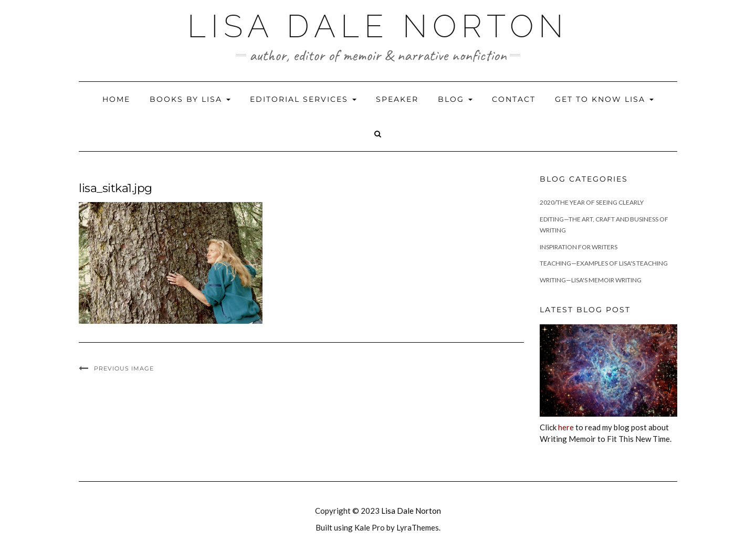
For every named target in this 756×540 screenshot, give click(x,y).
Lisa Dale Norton (378, 26)
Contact (514, 99)
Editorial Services (303, 99)
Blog (455, 99)
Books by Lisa (190, 99)
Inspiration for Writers (579, 247)
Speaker (397, 99)
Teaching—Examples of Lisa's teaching (604, 263)
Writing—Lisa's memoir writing (591, 280)
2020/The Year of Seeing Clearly (592, 202)
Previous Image (124, 368)
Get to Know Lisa (604, 99)
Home (116, 99)
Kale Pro (370, 527)
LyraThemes (418, 527)
